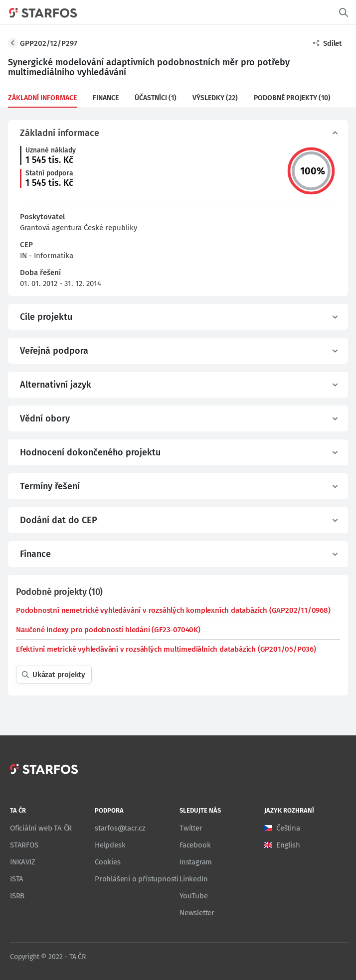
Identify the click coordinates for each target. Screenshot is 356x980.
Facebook (195, 845)
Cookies (108, 862)
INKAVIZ (23, 862)
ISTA (17, 879)
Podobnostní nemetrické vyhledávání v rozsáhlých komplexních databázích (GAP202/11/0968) (173, 610)
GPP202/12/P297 (49, 43)
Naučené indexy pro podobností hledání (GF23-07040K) (108, 630)
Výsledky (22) (215, 98)
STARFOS (24, 845)
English (288, 845)
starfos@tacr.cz (120, 828)
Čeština (288, 828)
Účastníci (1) (156, 98)
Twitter (191, 828)
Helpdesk (110, 845)
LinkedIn (193, 879)
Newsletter (197, 913)
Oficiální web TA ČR (41, 828)
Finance (106, 98)
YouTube (194, 896)
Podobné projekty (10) (292, 98)
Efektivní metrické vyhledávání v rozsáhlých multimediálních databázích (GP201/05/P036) (166, 649)
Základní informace (42, 98)
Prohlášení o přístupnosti (137, 879)
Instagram (196, 862)
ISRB (17, 896)
